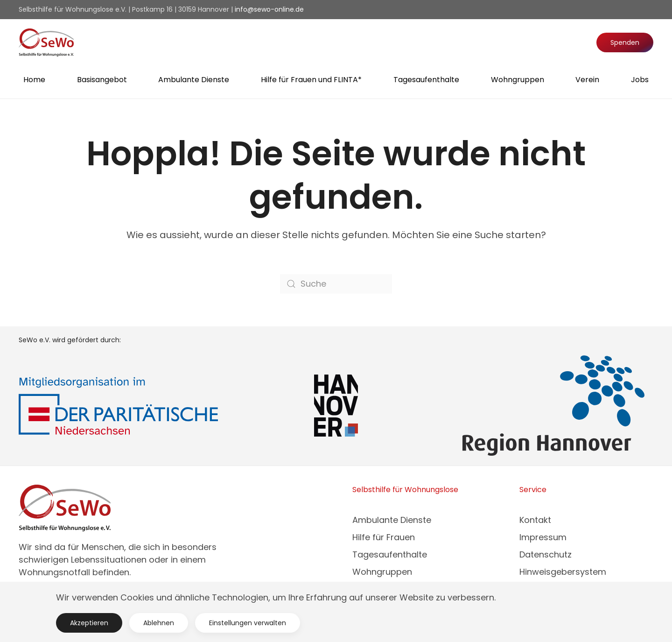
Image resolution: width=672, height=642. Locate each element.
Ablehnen (159, 623)
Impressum (543, 537)
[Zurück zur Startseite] (46, 42)
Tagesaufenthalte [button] (426, 80)
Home (34, 80)
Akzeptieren (89, 623)
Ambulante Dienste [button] (194, 80)
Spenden (625, 42)
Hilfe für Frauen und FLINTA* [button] (311, 80)
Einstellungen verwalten (248, 623)
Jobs (640, 80)
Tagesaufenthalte (390, 554)
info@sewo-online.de (269, 9)
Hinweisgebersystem (563, 572)
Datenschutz (546, 554)
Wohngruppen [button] (518, 80)
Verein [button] (587, 80)
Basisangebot (102, 80)
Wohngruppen (382, 572)
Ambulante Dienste (392, 520)
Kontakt (535, 520)
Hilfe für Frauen (384, 537)
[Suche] (336, 284)
